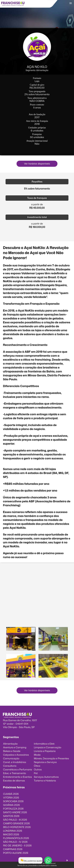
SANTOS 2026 (11, 816)
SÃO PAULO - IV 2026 (15, 842)
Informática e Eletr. (44, 744)
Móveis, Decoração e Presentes (51, 758)
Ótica (37, 766)
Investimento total (37, 217)
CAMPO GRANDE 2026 (16, 823)
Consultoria (10, 766)
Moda (37, 755)
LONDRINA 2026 (13, 831)
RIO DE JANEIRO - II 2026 (17, 845)
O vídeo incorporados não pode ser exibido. (37, 576)
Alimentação (10, 744)
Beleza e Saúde (12, 751)
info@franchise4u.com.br (17, 731)
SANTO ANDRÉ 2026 (15, 812)
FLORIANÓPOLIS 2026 (16, 838)
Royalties (37, 182)
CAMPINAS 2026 (13, 849)
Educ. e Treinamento (14, 773)
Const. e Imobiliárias (15, 762)
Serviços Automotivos (46, 777)
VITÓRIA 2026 (11, 798)
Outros (38, 769)
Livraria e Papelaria (45, 751)
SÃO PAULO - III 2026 (15, 820)
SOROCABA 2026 (13, 801)
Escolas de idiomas (14, 780)
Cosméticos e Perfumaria (17, 769)
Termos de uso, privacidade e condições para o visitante (37, 866)
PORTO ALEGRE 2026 (16, 853)
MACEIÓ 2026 (11, 834)
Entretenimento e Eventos (17, 777)
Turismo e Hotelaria (45, 780)
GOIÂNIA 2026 (11, 805)
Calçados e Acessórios (16, 755)
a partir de (37, 204)
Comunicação (11, 758)
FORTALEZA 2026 (13, 809)
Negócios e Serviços (45, 762)
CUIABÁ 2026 (11, 794)
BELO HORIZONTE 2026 (17, 827)
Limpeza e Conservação (47, 747)
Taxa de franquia (37, 198)
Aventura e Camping (15, 747)
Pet (36, 773)
